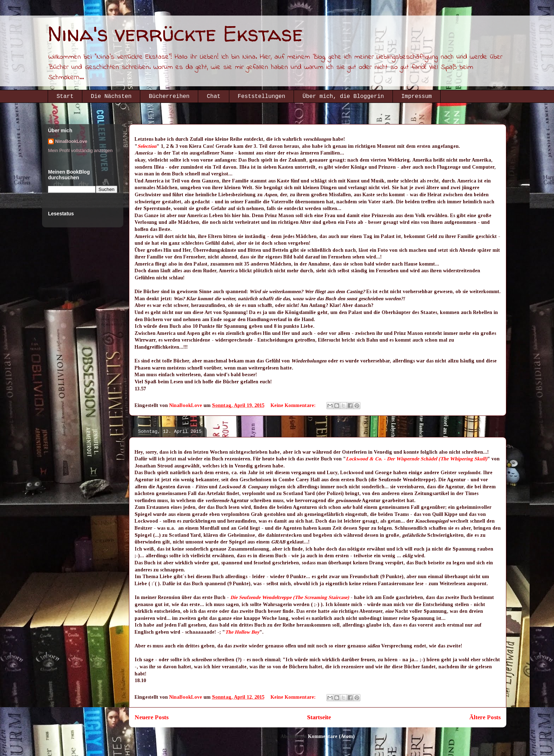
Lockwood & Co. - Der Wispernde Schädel (391, 459)
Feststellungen (261, 97)
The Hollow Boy (242, 632)
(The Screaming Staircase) (321, 597)
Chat (213, 97)
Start (65, 97)
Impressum (417, 97)
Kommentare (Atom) (331, 736)
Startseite (319, 717)
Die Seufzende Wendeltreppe (261, 597)
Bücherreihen (169, 97)
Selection (147, 146)
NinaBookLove (71, 141)
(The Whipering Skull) (463, 459)
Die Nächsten (111, 97)
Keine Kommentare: (294, 405)
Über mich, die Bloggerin (343, 97)
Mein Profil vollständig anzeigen (80, 150)
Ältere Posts (485, 717)
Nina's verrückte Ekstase (175, 34)
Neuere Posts (152, 717)
